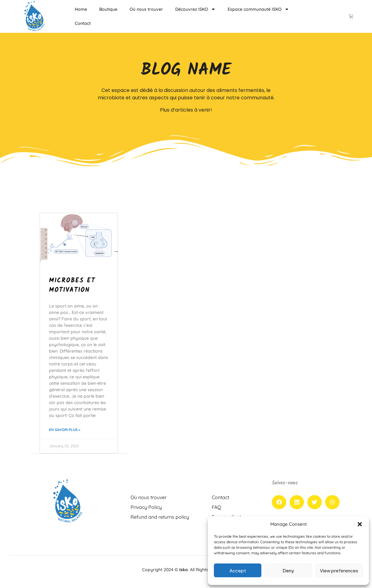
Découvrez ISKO (195, 9)
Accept (238, 570)
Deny (288, 570)
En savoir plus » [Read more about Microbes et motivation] (65, 430)
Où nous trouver (146, 9)
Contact (83, 23)
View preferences (339, 570)
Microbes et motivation (72, 286)
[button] (360, 524)
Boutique (108, 9)
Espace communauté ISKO (258, 9)
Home (81, 9)
